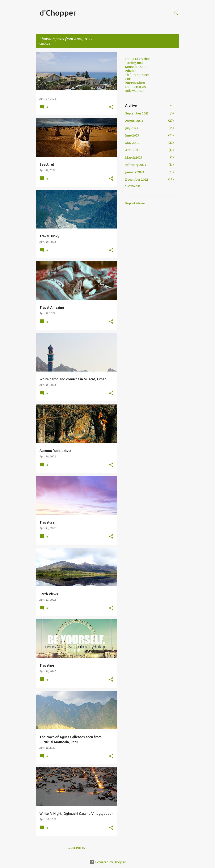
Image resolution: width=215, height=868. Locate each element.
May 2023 (132, 143)
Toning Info (134, 63)
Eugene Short (135, 83)
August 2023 (134, 121)
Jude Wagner (134, 91)
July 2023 (131, 128)
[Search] (176, 13)
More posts (77, 848)
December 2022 (137, 180)
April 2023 (132, 150)
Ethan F (131, 71)
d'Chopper (58, 13)
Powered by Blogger (107, 862)
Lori (128, 79)
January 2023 (135, 172)
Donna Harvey (136, 87)
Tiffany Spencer (137, 75)
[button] (111, 107)
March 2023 (134, 158)
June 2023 (132, 135)
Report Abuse (135, 203)
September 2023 (137, 113)
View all (45, 44)
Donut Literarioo (137, 59)
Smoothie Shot (136, 67)
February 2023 (136, 165)
